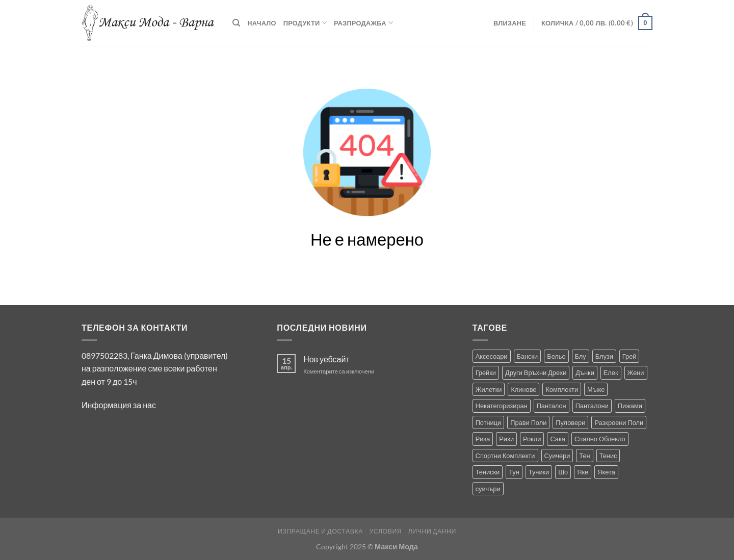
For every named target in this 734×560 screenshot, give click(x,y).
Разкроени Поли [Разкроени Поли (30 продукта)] (619, 422)
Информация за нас (119, 405)
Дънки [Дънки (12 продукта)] (585, 372)
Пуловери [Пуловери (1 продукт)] (570, 422)
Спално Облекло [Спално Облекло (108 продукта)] (600, 439)
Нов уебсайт (326, 359)
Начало (261, 23)
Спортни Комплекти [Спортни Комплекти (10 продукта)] (505, 456)
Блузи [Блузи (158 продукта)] (604, 356)
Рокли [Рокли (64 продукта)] (532, 439)
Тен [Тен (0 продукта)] (584, 456)
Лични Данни (432, 531)
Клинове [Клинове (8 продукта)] (523, 389)
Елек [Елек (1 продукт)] (611, 372)
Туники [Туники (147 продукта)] (539, 472)
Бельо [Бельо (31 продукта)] (556, 356)
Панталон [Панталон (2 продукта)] (552, 406)
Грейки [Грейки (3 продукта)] (486, 372)
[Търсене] (236, 23)
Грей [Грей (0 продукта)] (630, 356)
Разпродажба (363, 23)
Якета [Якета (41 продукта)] (606, 472)
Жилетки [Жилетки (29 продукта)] (489, 389)
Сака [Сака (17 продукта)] (558, 439)
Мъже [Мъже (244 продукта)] (596, 389)
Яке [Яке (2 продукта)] (583, 472)
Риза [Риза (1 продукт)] (483, 439)
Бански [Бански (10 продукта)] (528, 356)
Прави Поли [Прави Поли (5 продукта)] (528, 422)
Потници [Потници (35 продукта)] (489, 422)
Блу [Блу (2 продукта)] (581, 356)
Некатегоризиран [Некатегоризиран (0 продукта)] (502, 406)
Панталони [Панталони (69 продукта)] (592, 406)
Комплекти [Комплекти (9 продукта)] (562, 389)
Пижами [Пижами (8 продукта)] (630, 406)
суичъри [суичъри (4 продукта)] (488, 489)
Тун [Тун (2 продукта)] (514, 472)
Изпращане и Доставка (320, 531)
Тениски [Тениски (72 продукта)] (488, 472)
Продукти (305, 23)
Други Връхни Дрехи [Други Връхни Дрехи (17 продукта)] (536, 372)
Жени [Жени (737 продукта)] (636, 372)
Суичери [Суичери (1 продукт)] (557, 456)
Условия (385, 531)
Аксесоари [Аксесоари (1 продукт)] (492, 356)
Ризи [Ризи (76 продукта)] (506, 439)
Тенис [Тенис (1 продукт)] (608, 456)
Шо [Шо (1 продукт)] (563, 472)
